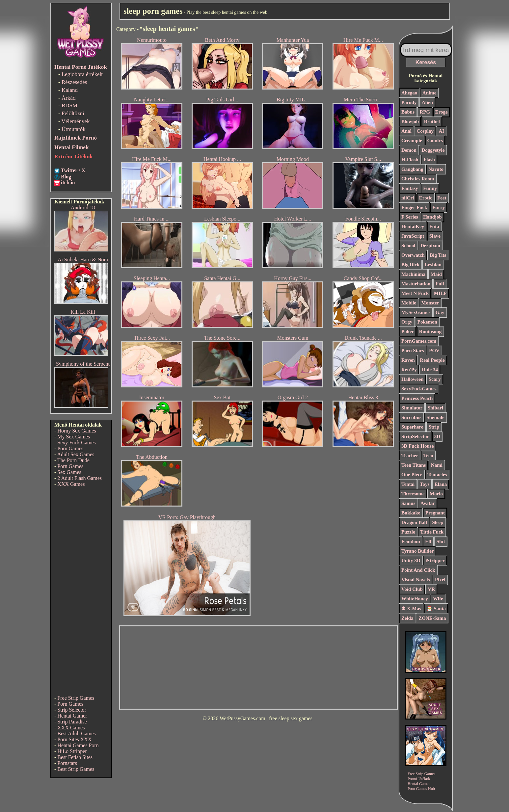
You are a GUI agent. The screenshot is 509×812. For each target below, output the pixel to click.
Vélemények (76, 121)
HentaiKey (413, 226)
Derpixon (430, 246)
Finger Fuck (414, 207)
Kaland (70, 90)
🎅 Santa (436, 609)
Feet (442, 198)
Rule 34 (430, 370)
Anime (429, 93)
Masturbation (416, 284)
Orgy (407, 322)
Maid (436, 274)
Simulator (412, 408)
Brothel (432, 121)
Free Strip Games (76, 698)
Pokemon (427, 322)
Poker (408, 331)
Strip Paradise (72, 722)
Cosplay (425, 131)
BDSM (69, 105)
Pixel (440, 580)
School (408, 246)
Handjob (432, 217)
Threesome (413, 494)
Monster (430, 303)
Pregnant (435, 513)
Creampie (412, 141)
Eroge (442, 112)
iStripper (435, 561)
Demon (409, 150)
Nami (437, 465)
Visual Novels (416, 580)
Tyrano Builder (417, 551)
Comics (435, 141)
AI (442, 131)
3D (437, 436)
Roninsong (430, 331)
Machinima (413, 274)
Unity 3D (411, 561)
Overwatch (413, 255)
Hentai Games (419, 784)
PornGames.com (419, 341)
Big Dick (410, 265)
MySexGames (416, 312)
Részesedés (74, 82)
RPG (425, 112)
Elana (441, 484)
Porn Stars (413, 351)
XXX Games (71, 484)
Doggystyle (433, 150)
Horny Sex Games (77, 431)
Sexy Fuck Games (76, 443)
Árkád (68, 98)
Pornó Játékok (419, 779)
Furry (439, 207)
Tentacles (437, 475)
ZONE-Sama (432, 618)
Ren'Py (409, 370)
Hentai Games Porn (78, 745)
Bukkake (411, 513)
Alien (427, 102)
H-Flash (410, 160)
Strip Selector (72, 710)
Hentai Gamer (72, 716)
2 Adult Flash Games (80, 478)
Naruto (436, 169)
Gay (440, 312)
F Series (410, 217)
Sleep (438, 522)
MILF (440, 293)
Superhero (412, 427)
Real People (432, 360)
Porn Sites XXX (74, 739)
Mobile (409, 303)
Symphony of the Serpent (83, 364)
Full (440, 284)
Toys (425, 484)
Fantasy (410, 188)
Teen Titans (414, 465)
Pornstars (67, 763)
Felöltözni (73, 113)
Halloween (413, 379)
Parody (409, 102)
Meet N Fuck (415, 293)
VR (431, 589)
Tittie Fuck (432, 532)
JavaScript (413, 236)
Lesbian (433, 265)
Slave (435, 236)
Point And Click (418, 570)
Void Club (412, 589)
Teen (428, 456)
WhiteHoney (415, 599)
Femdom (411, 541)
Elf (428, 541)
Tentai (408, 484)
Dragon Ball (414, 522)
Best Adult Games (76, 733)
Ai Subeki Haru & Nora (83, 260)
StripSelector (415, 436)
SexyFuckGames (419, 389)
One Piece (412, 475)
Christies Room (418, 179)
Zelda (407, 618)
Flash (429, 160)
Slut (441, 541)
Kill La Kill (83, 312)
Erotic (426, 198)
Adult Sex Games (76, 454)
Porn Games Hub (421, 789)
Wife (438, 599)
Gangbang (412, 169)
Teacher (410, 456)
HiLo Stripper (72, 751)
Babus (408, 112)
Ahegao (409, 93)
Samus (408, 503)
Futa (434, 226)
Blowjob (410, 121)
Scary (435, 379)
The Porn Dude (73, 460)
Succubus (411, 417)
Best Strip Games (76, 769)
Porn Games (70, 448)
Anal (406, 131)
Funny (430, 188)
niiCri (408, 198)
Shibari (436, 408)
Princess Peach (417, 398)
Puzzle (408, 532)
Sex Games (69, 472)
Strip (434, 427)
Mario (436, 494)
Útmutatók (74, 129)
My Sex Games (74, 437)
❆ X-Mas (411, 609)
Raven (408, 360)
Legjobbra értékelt (82, 74)
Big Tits (438, 255)
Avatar (428, 503)
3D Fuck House (417, 446)
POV (434, 351)
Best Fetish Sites (75, 757)
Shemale (435, 417)
